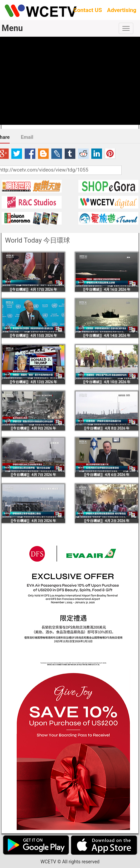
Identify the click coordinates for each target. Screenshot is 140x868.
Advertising (122, 10)
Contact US (88, 10)
